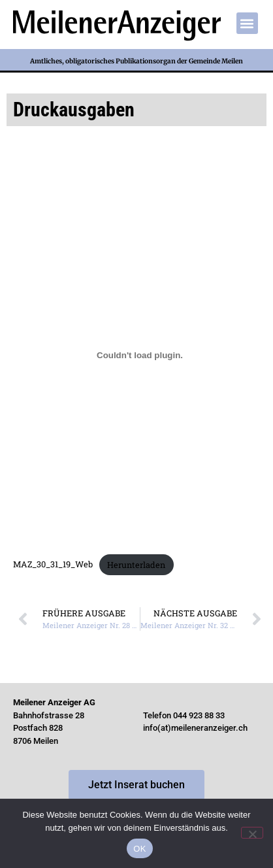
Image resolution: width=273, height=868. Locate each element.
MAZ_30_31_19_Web (53, 565)
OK (139, 849)
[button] (247, 23)
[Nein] (252, 833)
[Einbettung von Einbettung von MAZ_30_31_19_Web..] (140, 355)
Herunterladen (136, 565)
